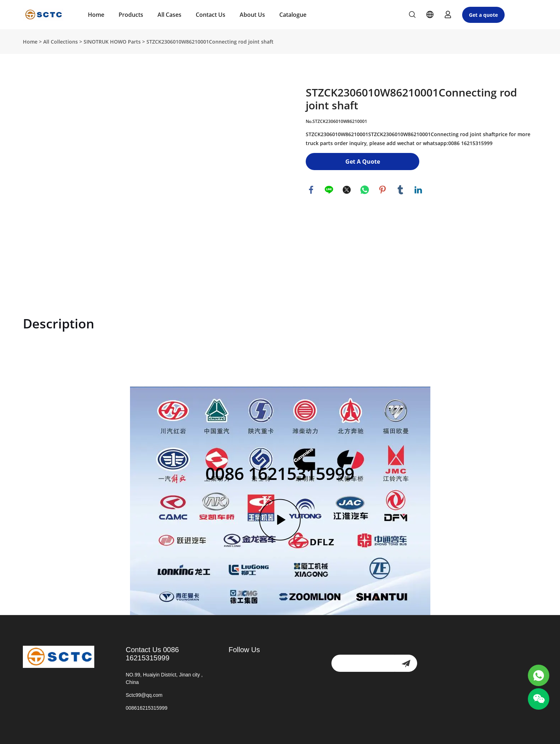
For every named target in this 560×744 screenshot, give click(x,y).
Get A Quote (363, 162)
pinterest (382, 190)
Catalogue (293, 15)
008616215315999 (147, 708)
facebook (311, 190)
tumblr (400, 190)
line (329, 190)
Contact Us (211, 15)
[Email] (363, 663)
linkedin (418, 190)
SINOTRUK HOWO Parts (112, 42)
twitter (347, 190)
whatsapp (365, 190)
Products (131, 15)
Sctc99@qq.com (144, 695)
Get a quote (483, 15)
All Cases (169, 15)
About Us (252, 15)
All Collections (61, 42)
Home (96, 15)
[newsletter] (406, 663)
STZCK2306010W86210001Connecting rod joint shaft (210, 42)
